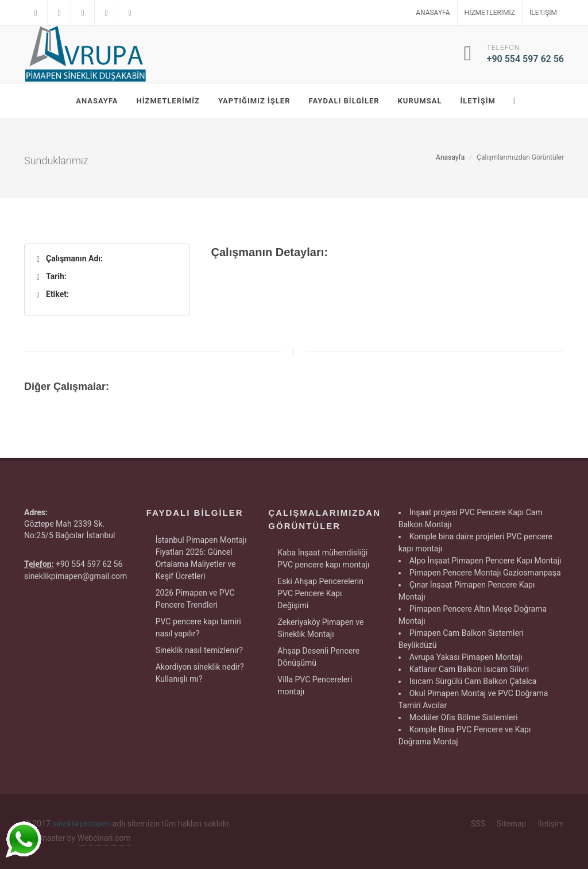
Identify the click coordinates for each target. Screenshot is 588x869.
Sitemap (511, 824)
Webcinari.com (104, 838)
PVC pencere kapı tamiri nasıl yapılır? (198, 627)
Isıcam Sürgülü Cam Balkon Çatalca (473, 681)
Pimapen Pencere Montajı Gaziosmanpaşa (485, 573)
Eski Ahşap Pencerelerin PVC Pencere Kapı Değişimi (320, 593)
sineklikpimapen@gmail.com (76, 576)
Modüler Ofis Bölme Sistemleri (464, 717)
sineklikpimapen (81, 824)
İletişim (543, 13)
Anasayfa (433, 13)
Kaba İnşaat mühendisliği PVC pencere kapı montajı (323, 559)
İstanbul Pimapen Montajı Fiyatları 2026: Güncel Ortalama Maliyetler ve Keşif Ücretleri (201, 558)
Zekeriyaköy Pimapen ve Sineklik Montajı (320, 628)
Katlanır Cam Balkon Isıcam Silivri (469, 669)
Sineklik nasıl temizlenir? (199, 650)
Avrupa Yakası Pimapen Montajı (466, 657)
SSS (478, 824)
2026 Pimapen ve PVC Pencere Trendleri (195, 599)
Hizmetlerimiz (490, 13)
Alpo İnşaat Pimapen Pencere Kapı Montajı (486, 561)
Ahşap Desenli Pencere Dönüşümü (318, 657)
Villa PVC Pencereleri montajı (315, 685)
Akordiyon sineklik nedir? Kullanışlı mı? (200, 673)
